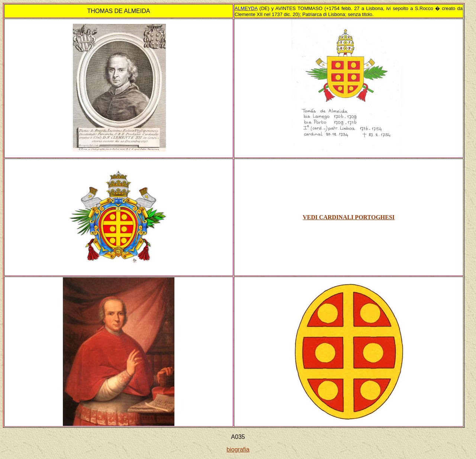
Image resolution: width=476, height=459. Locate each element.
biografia (238, 450)
